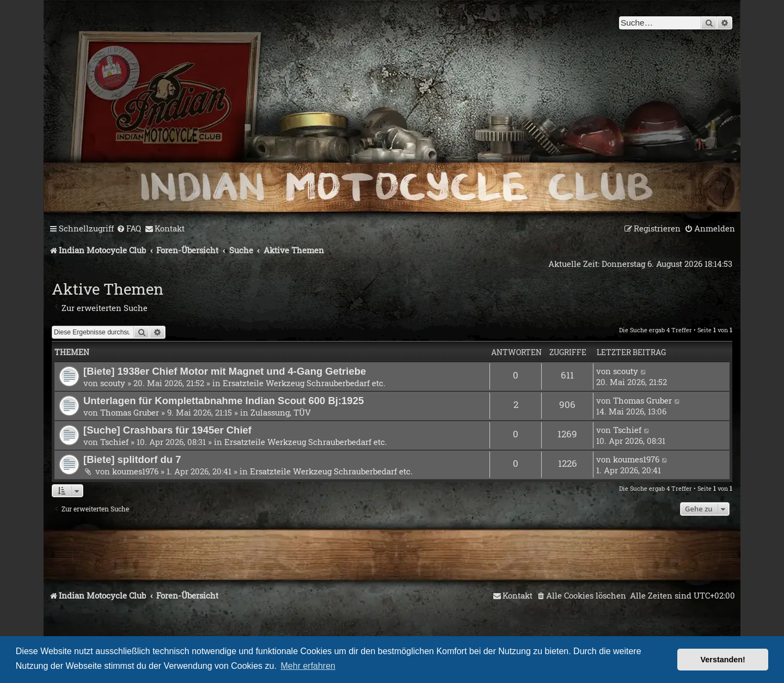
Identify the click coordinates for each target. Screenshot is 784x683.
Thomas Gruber (130, 412)
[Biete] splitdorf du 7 (132, 459)
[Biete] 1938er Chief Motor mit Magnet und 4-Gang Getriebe (225, 371)
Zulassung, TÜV (281, 412)
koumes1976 (135, 471)
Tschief (114, 442)
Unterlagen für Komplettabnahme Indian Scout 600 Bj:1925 (223, 401)
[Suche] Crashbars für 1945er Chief (167, 430)
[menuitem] (129, 229)
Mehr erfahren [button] (308, 666)
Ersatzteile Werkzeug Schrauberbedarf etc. (304, 383)
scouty (113, 383)
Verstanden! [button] (723, 660)
